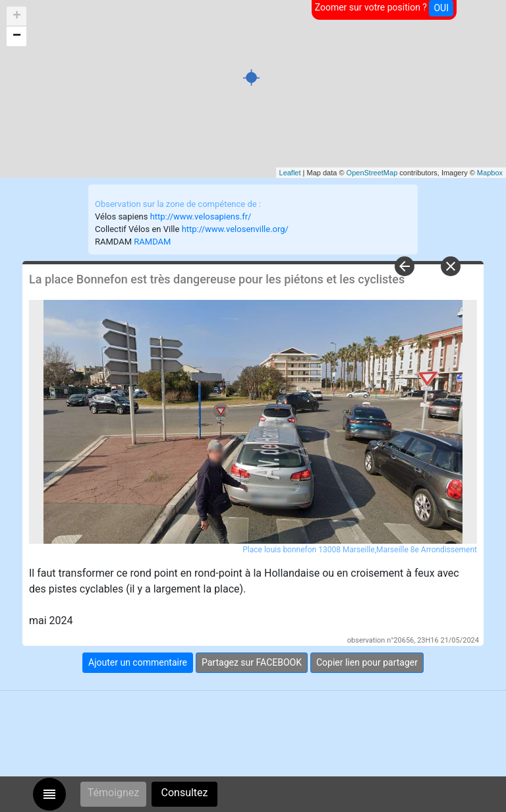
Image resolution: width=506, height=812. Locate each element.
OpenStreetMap (372, 173)
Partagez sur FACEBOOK (252, 662)
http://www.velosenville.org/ (235, 229)
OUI (441, 8)
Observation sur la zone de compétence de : (178, 204)
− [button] (17, 36)
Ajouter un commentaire (138, 662)
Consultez (185, 793)
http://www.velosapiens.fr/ (201, 217)
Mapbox (490, 173)
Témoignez (114, 793)
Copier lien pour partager (367, 662)
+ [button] (17, 16)
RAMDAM (152, 242)
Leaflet (290, 173)
